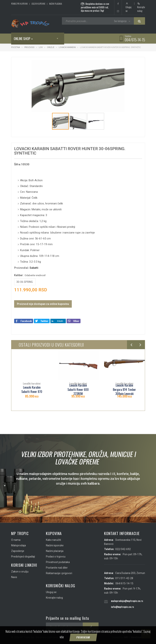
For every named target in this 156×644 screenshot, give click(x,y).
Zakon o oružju (20, 572)
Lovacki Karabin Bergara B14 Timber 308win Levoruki (124, 390)
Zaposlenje (18, 551)
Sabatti (34, 268)
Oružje (51, 47)
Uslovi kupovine (38, 4)
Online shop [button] (23, 39)
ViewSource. (138, 637)
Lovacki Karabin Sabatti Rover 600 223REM (78, 390)
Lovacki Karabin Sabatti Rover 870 (32, 390)
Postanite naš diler (57, 568)
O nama (16, 540)
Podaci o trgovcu (56, 557)
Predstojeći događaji (23, 557)
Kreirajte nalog (141, 7)
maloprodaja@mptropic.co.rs (127, 601)
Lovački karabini (67, 47)
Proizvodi (30, 47)
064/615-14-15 (135, 40)
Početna (16, 47)
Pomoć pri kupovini (19, 4)
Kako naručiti (53, 540)
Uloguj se (128, 7)
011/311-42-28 (124, 578)
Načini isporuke (55, 545)
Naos (14, 577)
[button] (121, 63)
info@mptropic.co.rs (122, 607)
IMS (126, 637)
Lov (41, 47)
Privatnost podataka (58, 562)
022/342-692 (123, 549)
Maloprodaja (19, 545)
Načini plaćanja (56, 4)
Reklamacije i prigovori (59, 573)
